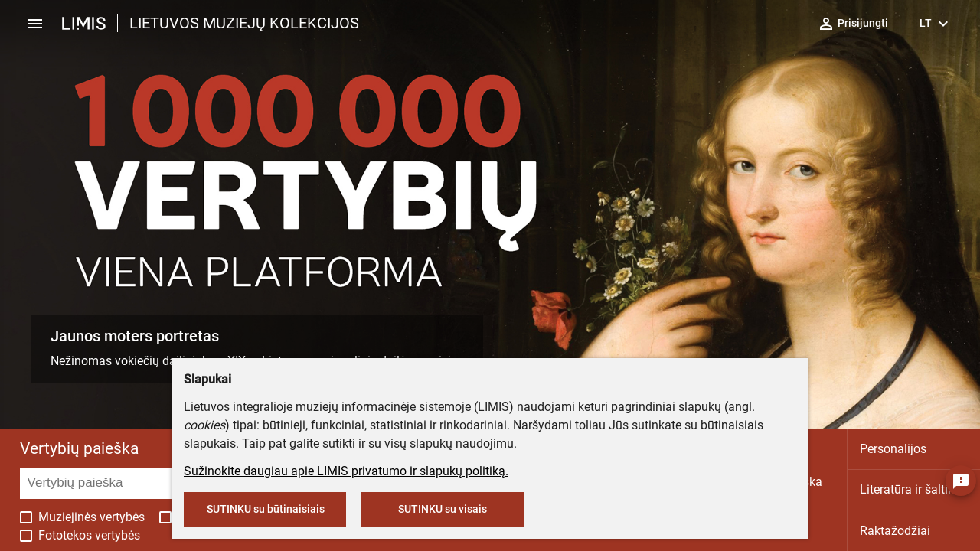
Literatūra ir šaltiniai (914, 489)
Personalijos (893, 449)
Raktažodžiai (895, 531)
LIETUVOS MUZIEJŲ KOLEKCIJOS (244, 23)
